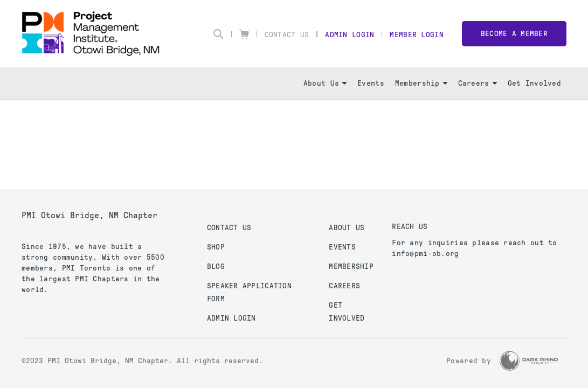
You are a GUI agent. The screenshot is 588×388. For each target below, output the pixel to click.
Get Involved (534, 83)
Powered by (469, 361)
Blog (216, 266)
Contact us (229, 228)
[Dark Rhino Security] (529, 361)
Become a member (514, 34)
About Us (325, 83)
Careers (478, 83)
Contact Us (287, 35)
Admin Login (350, 35)
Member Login (416, 35)
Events (371, 83)
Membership (421, 83)
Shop (216, 247)
